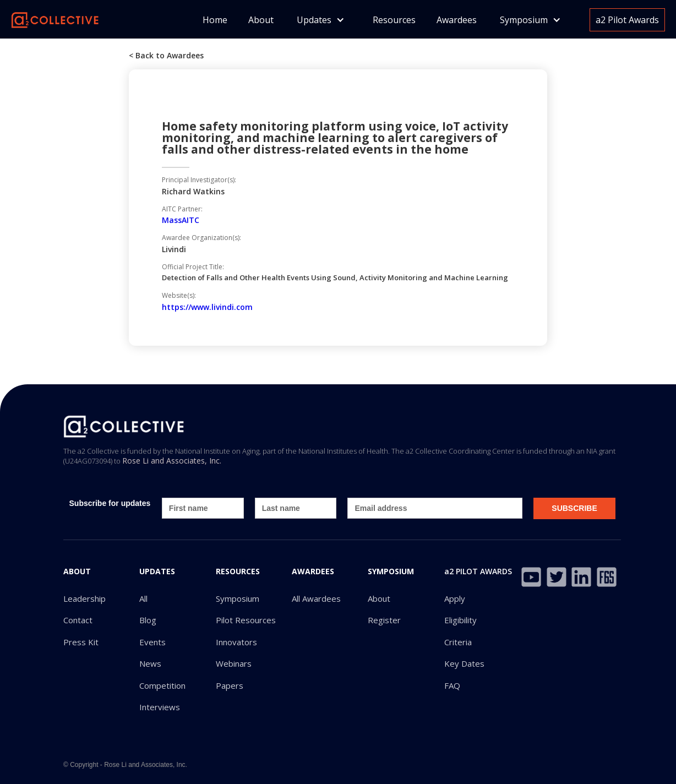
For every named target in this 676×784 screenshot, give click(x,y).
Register (384, 620)
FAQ (452, 686)
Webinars (234, 664)
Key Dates (464, 664)
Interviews (160, 707)
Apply (455, 599)
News (150, 664)
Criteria (458, 642)
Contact (78, 620)
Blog (148, 620)
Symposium (238, 599)
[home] (55, 19)
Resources (394, 20)
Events (152, 642)
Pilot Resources (246, 620)
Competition (162, 686)
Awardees (457, 20)
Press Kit (81, 642)
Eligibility (460, 620)
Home (215, 20)
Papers (230, 686)
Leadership (84, 599)
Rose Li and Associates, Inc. (172, 461)
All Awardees (316, 599)
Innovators (236, 642)
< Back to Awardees (166, 55)
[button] (321, 20)
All (143, 599)
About (261, 20)
